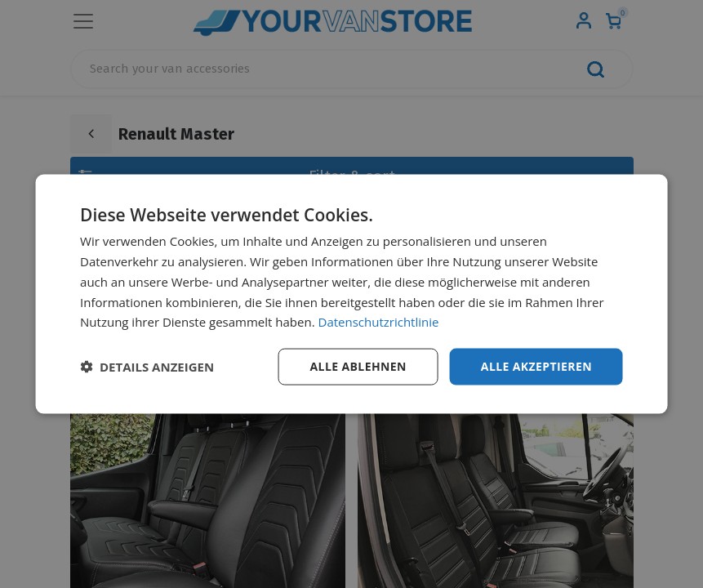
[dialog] (351, 294)
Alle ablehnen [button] (358, 366)
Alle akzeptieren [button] (536, 366)
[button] (147, 367)
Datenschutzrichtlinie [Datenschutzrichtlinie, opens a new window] (378, 322)
